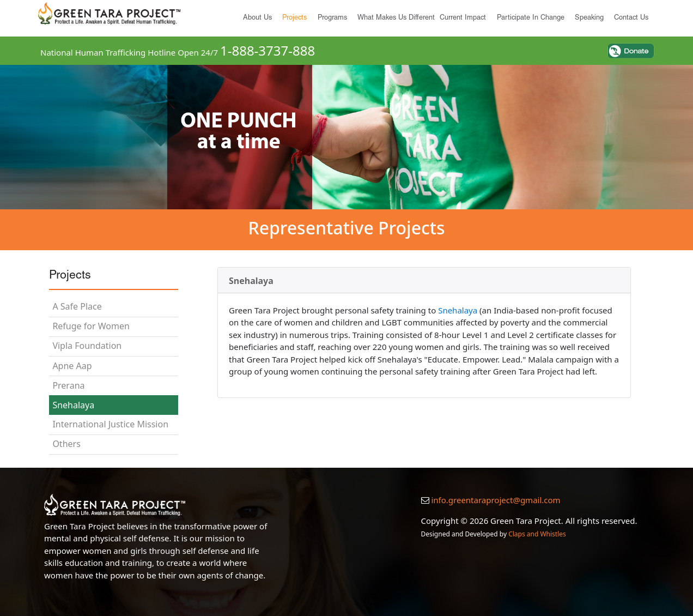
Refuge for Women (91, 326)
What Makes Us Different (396, 18)
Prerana (68, 385)
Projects (294, 18)
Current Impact (463, 18)
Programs (332, 18)
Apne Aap (72, 366)
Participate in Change (531, 18)
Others (66, 444)
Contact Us (631, 18)
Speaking (589, 18)
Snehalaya (73, 405)
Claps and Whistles (537, 534)
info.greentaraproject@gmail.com (496, 500)
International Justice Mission (110, 424)
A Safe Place (77, 306)
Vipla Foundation (87, 346)
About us (257, 18)
